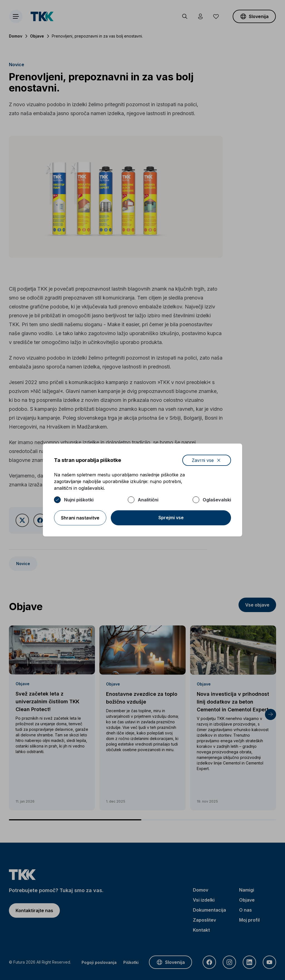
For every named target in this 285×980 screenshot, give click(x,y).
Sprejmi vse (171, 518)
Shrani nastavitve (80, 518)
